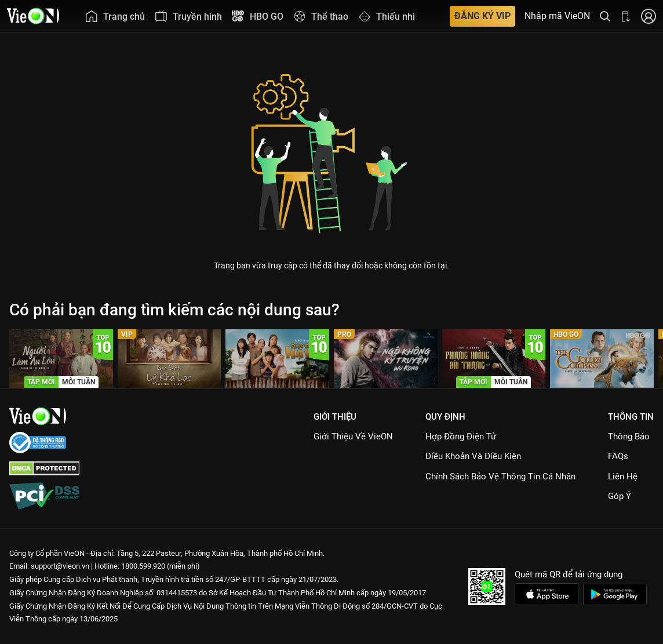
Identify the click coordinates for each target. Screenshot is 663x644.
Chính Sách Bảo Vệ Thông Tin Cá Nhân (500, 476)
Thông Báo (629, 436)
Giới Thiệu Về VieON (353, 436)
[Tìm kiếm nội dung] (605, 16)
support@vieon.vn (60, 566)
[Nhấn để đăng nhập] (649, 16)
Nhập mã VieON (557, 16)
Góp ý (620, 496)
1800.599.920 (143, 566)
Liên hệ (623, 476)
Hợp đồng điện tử (461, 436)
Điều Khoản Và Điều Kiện (473, 456)
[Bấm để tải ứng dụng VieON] (626, 16)
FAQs (618, 456)
